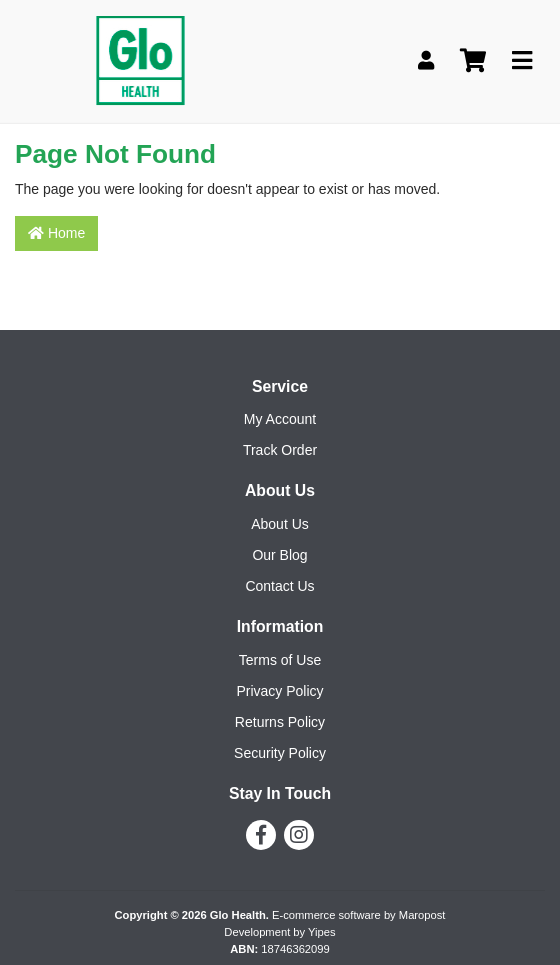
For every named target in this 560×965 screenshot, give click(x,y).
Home (56, 233)
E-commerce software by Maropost (358, 915)
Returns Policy (280, 722)
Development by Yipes (279, 932)
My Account (280, 419)
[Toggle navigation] (522, 61)
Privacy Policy (279, 691)
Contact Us (279, 586)
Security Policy (280, 753)
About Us (280, 524)
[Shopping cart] (473, 61)
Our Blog (279, 555)
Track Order (280, 450)
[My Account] (426, 61)
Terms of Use (280, 660)
